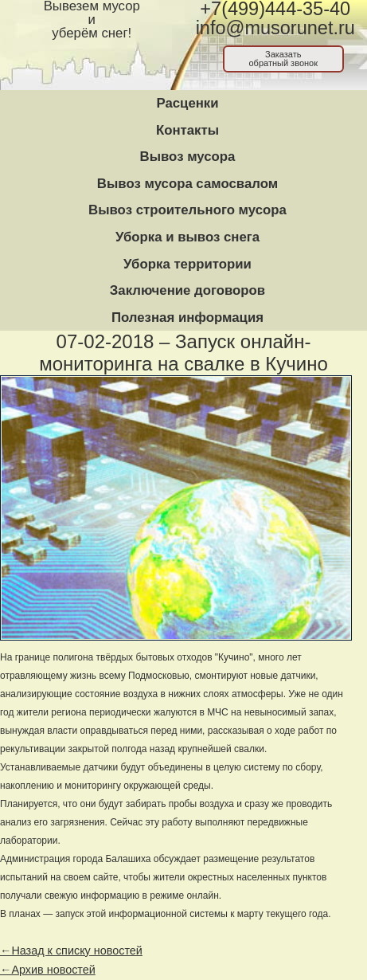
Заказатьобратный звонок (283, 59)
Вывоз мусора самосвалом (187, 184)
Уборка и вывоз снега (187, 237)
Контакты (187, 130)
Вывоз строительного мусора (187, 210)
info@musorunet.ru (275, 28)
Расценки (187, 103)
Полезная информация (187, 318)
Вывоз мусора (188, 157)
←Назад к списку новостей (71, 951)
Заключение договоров (187, 290)
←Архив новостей (48, 970)
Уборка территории (187, 264)
